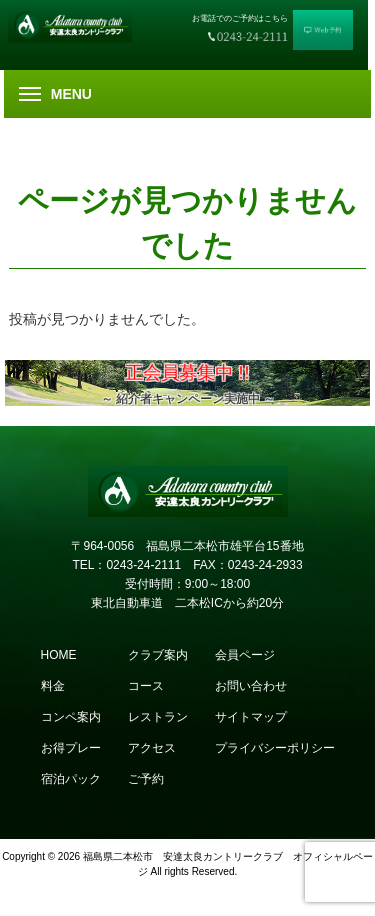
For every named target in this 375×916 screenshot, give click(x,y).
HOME (59, 655)
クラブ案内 (158, 655)
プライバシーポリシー (275, 748)
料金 (53, 686)
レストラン (158, 717)
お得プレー (71, 748)
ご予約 (146, 779)
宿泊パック (71, 779)
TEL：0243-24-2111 (126, 565)
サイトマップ (251, 717)
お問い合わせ (251, 686)
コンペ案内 (71, 717)
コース (146, 686)
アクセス (152, 748)
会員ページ (245, 655)
